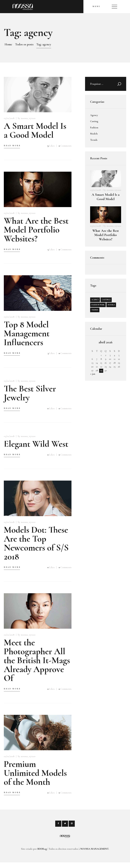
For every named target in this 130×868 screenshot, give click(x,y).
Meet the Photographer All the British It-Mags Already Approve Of (37, 660)
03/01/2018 (9, 118)
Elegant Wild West (36, 444)
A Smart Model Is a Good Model (35, 130)
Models (94, 134)
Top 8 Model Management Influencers (27, 333)
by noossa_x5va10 (27, 118)
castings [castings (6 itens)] (106, 300)
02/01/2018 (9, 635)
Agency (94, 115)
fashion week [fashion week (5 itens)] (98, 305)
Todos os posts (24, 44)
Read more (12, 146)
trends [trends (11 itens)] (95, 310)
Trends (94, 140)
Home (8, 44)
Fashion (94, 128)
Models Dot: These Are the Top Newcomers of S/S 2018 (36, 543)
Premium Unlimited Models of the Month (35, 773)
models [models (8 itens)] (111, 305)
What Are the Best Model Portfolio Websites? (36, 230)
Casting (94, 121)
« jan (93, 374)
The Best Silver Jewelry (30, 393)
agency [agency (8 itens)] (95, 300)
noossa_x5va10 (114, 190)
